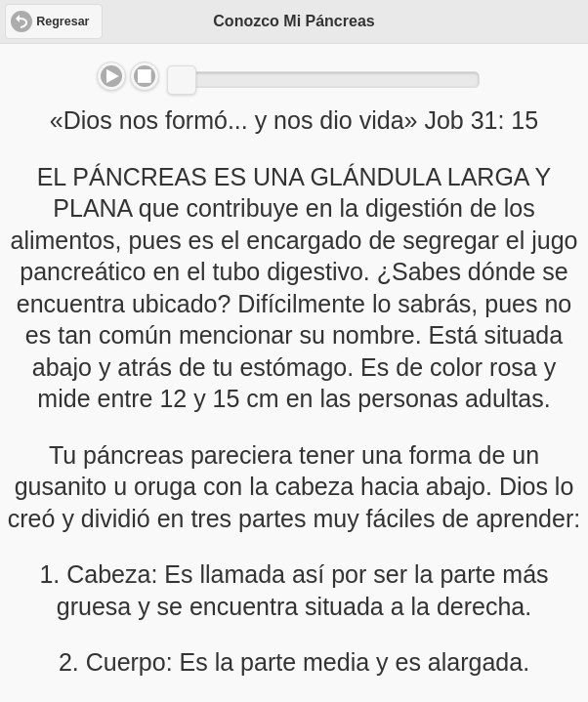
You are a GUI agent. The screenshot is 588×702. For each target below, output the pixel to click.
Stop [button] (145, 76)
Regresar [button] (63, 21)
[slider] (182, 80)
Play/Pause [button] (111, 76)
